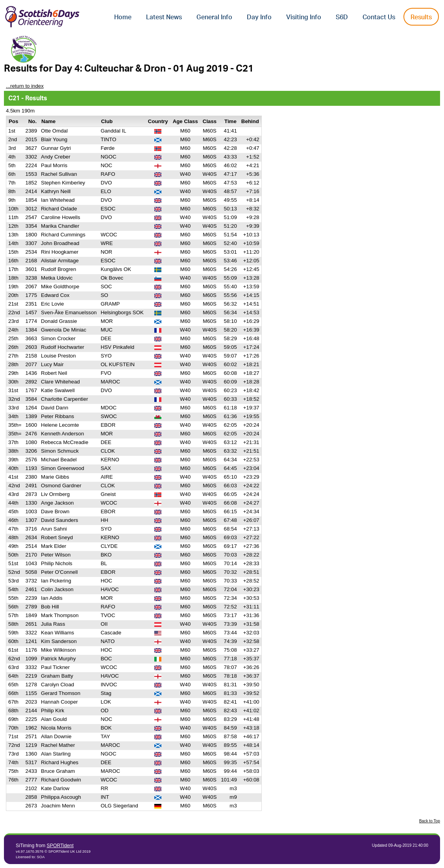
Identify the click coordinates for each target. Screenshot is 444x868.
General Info (214, 17)
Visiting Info (304, 17)
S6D (342, 17)
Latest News (164, 17)
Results (421, 17)
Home (123, 17)
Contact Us (379, 17)
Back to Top (430, 821)
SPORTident (60, 846)
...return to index (25, 86)
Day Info (259, 17)
